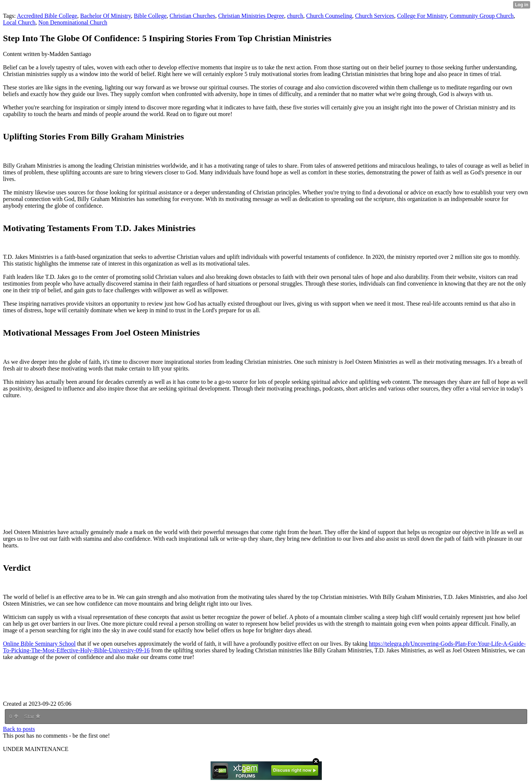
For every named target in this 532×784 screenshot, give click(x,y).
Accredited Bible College (47, 16)
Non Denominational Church (73, 22)
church (295, 16)
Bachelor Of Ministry (105, 16)
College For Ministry (422, 16)
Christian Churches (192, 16)
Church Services (375, 16)
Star (32, 717)
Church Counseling (329, 16)
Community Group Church (482, 16)
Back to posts (19, 729)
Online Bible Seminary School (39, 644)
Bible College (150, 16)
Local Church (19, 22)
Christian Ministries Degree (251, 16)
